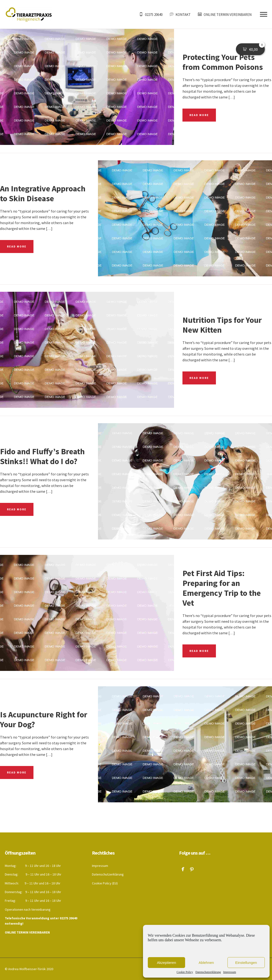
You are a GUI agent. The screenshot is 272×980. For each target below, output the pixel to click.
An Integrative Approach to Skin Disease (43, 193)
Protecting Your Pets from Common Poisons (223, 62)
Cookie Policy (185, 972)
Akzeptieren (166, 963)
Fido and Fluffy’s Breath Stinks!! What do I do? (42, 456)
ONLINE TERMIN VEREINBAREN (27, 932)
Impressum (230, 972)
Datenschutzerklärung (208, 972)
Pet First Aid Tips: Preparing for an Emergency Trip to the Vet (222, 588)
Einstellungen (246, 963)
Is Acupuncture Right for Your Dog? (44, 719)
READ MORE (199, 115)
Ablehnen (206, 963)
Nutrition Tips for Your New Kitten (222, 325)
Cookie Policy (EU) (105, 883)
